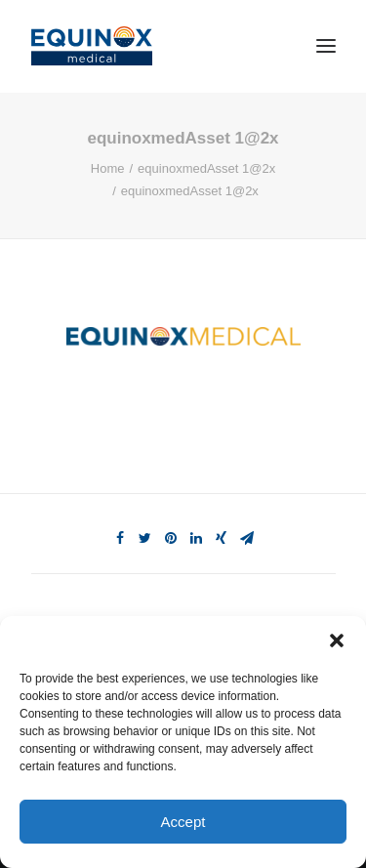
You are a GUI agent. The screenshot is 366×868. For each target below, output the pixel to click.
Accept (183, 822)
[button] (337, 641)
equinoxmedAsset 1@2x (206, 168)
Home (108, 168)
